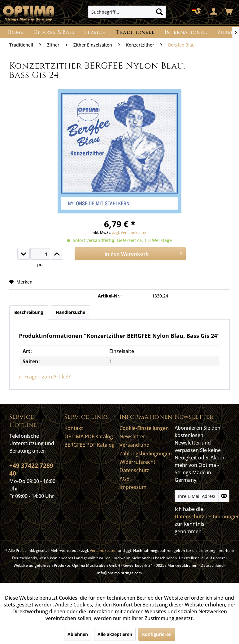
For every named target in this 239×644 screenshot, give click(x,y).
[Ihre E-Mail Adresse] (197, 496)
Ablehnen (78, 634)
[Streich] (95, 32)
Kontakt (74, 428)
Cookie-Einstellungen (144, 428)
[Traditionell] (135, 32)
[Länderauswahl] (199, 12)
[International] (186, 32)
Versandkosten (103, 550)
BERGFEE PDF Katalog (89, 445)
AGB (124, 479)
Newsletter (132, 436)
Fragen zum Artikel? (45, 377)
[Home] (15, 32)
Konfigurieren (157, 634)
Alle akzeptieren (115, 634)
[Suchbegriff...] (127, 12)
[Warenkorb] (229, 12)
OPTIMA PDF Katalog (89, 436)
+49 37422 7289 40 (31, 470)
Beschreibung (29, 312)
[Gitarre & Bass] (54, 32)
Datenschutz (134, 470)
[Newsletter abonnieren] (224, 496)
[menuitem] (127, 12)
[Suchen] (159, 12)
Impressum (133, 487)
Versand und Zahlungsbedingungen (146, 449)
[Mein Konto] (214, 12)
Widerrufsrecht (137, 462)
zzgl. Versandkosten (130, 233)
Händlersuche (70, 312)
